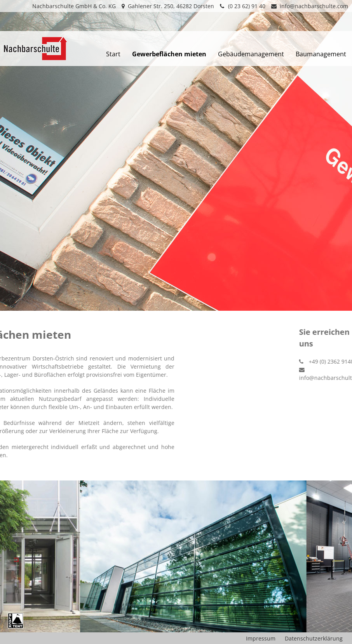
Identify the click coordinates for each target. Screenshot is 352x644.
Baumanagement (321, 54)
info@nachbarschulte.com (310, 6)
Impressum (261, 638)
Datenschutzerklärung (314, 638)
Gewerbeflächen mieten (169, 54)
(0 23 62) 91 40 (243, 6)
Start (113, 54)
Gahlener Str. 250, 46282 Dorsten (168, 6)
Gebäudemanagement (251, 54)
